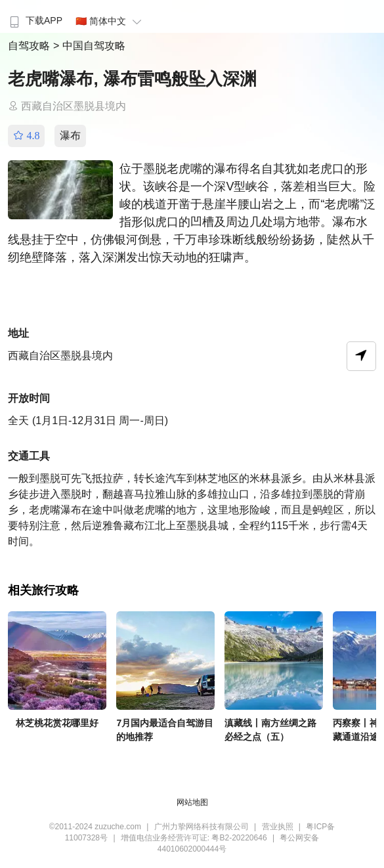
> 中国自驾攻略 (89, 46)
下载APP (34, 20)
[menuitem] (34, 16)
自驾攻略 (30, 46)
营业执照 (278, 827)
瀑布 (70, 136)
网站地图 (192, 802)
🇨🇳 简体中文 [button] (110, 21)
